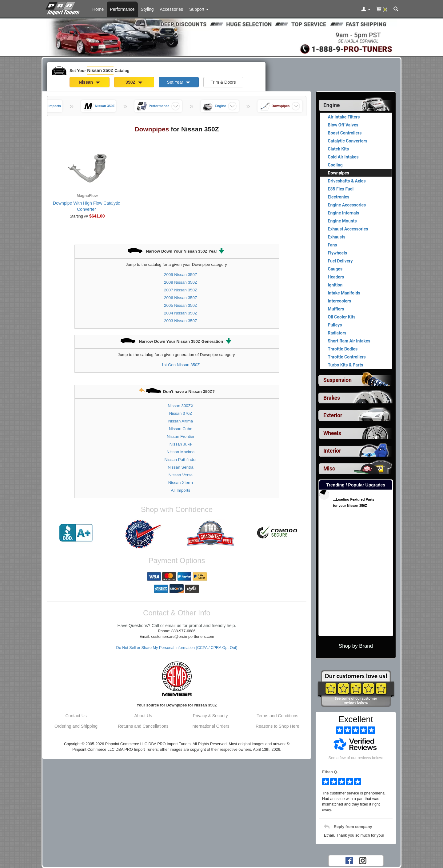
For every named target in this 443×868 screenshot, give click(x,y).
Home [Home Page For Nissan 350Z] (98, 9)
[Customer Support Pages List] (199, 9)
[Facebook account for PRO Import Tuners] (349, 860)
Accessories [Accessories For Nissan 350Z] (172, 9)
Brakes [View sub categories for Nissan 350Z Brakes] (332, 398)
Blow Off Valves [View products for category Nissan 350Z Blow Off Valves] (343, 125)
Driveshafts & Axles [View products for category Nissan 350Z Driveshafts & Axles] (347, 181)
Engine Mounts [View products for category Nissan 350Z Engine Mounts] (342, 221)
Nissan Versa (181, 475)
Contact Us (76, 716)
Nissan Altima (181, 421)
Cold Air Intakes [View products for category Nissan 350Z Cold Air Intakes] (343, 157)
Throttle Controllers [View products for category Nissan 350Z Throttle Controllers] (347, 357)
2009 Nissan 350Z (181, 275)
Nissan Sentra (181, 467)
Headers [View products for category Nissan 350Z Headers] (336, 277)
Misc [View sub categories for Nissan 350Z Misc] (329, 469)
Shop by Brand (356, 646)
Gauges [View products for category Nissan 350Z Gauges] (335, 269)
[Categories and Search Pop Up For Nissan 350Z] (396, 10)
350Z (134, 82)
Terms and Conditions (277, 716)
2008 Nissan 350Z (181, 282)
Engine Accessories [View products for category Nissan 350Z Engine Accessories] (347, 205)
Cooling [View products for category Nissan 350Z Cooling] (335, 165)
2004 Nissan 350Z (181, 313)
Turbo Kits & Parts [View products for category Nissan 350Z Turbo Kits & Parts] (346, 365)
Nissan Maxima (181, 452)
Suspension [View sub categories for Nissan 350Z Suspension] (337, 380)
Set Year (179, 82)
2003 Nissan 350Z (181, 321)
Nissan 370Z (181, 413)
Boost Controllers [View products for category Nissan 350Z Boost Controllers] (345, 133)
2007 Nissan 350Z (181, 290)
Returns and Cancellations (143, 726)
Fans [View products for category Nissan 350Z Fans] (333, 245)
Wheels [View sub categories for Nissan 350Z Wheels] (332, 433)
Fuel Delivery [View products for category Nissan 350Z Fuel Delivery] (340, 261)
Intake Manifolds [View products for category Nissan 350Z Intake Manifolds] (344, 293)
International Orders (210, 726)
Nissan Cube (181, 429)
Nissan (89, 82)
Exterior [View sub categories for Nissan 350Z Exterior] (333, 415)
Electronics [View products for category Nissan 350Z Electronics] (339, 197)
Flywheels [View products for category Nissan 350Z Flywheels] (338, 253)
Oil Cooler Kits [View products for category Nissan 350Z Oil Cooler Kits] (342, 317)
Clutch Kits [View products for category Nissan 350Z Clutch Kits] (339, 149)
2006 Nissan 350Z (181, 298)
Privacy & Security (210, 716)
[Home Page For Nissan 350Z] (64, 8)
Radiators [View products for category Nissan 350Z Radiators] (337, 333)
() (382, 10)
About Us (143, 716)
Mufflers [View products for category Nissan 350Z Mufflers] (336, 309)
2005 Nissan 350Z (181, 305)
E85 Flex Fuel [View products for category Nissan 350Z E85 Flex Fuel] (341, 189)
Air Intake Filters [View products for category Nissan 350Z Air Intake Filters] (344, 117)
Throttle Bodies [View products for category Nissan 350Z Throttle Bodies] (343, 349)
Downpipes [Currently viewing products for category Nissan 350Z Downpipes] (339, 173)
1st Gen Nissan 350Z (181, 365)
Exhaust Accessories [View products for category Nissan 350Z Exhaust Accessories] (348, 229)
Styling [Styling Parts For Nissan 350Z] (147, 9)
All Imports (181, 490)
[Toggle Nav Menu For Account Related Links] (366, 10)
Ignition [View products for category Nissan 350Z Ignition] (335, 285)
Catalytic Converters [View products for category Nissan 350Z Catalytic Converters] (348, 141)
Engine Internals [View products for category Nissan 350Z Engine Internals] (344, 213)
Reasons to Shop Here (277, 726)
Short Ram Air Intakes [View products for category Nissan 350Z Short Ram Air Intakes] (349, 341)
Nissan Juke (181, 444)
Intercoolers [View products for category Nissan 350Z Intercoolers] (340, 301)
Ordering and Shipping (76, 726)
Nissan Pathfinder (181, 460)
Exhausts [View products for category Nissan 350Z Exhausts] (337, 237)
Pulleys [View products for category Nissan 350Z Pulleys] (335, 325)
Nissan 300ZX (181, 406)
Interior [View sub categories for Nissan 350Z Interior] (332, 451)
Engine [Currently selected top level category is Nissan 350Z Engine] (332, 105)
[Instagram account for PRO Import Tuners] (363, 860)
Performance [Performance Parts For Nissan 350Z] (122, 9)
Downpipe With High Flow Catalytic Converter (86, 206)
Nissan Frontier (181, 436)
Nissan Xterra (181, 483)
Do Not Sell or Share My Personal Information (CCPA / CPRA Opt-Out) (177, 648)
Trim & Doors (223, 82)
